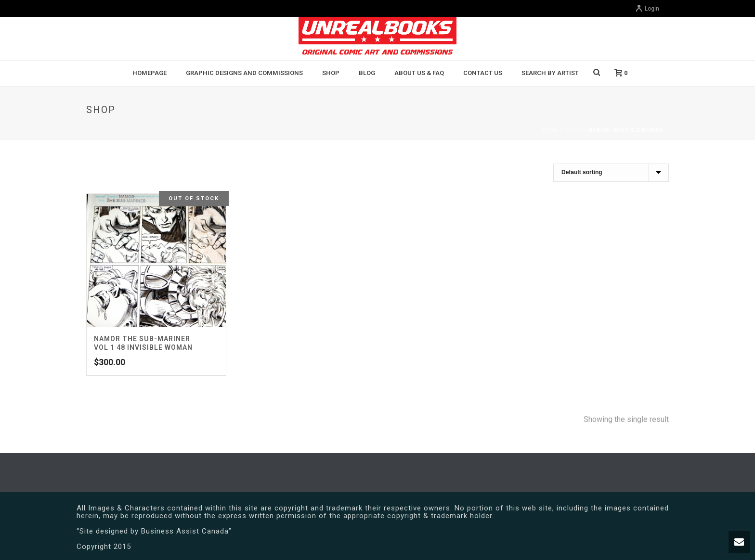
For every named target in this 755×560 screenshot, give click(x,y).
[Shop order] (611, 173)
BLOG (367, 73)
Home (551, 130)
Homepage (150, 73)
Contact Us (483, 73)
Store (574, 130)
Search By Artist (550, 73)
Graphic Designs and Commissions (244, 73)
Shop (331, 73)
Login (647, 9)
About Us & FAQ (419, 73)
